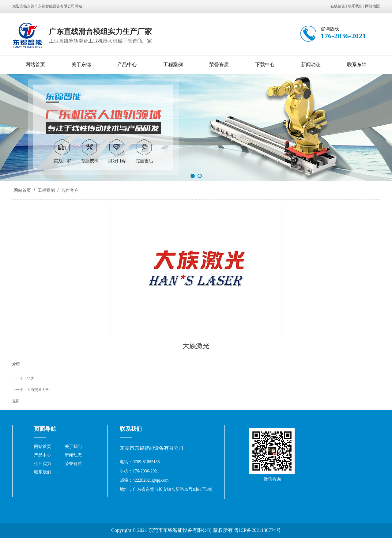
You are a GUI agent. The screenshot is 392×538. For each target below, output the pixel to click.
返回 (16, 401)
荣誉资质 (219, 64)
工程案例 (173, 64)
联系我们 (355, 6)
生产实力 (43, 464)
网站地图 (372, 6)
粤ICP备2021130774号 (257, 530)
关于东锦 (81, 64)
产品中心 (127, 64)
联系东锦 (357, 64)
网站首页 (35, 64)
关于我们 (73, 447)
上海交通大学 (38, 390)
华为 (31, 378)
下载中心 (265, 64)
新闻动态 (311, 64)
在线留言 (338, 6)
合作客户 (69, 190)
